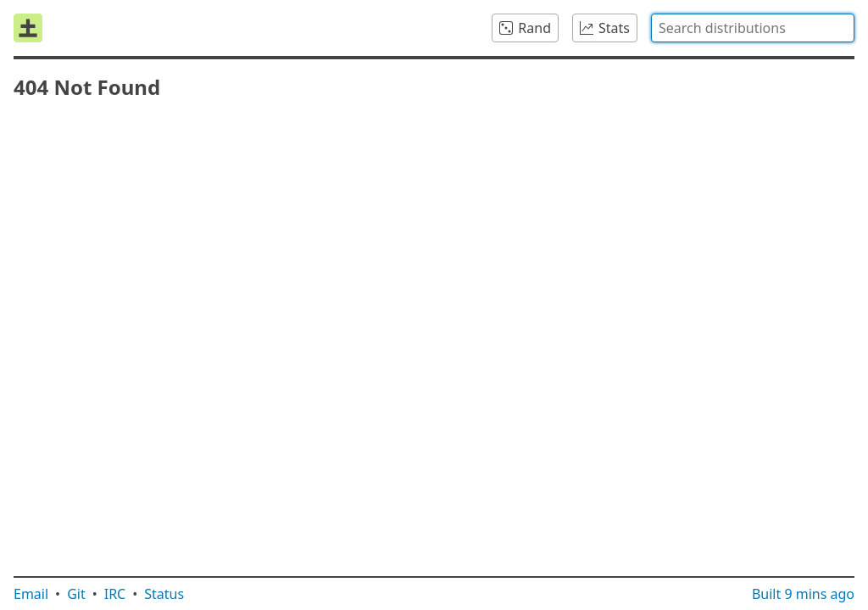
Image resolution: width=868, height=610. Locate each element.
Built (803, 594)
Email (31, 594)
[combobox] (753, 28)
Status (164, 594)
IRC (115, 594)
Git (76, 594)
